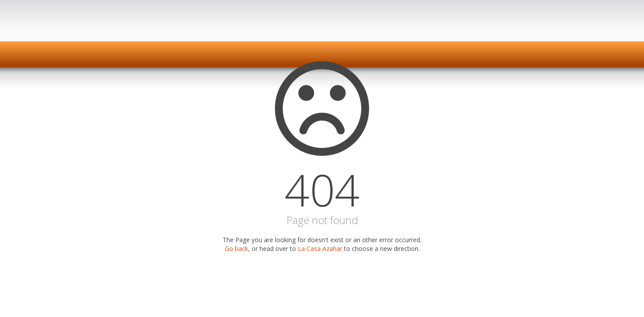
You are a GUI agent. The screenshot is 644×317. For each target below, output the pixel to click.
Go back (236, 249)
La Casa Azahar (320, 249)
